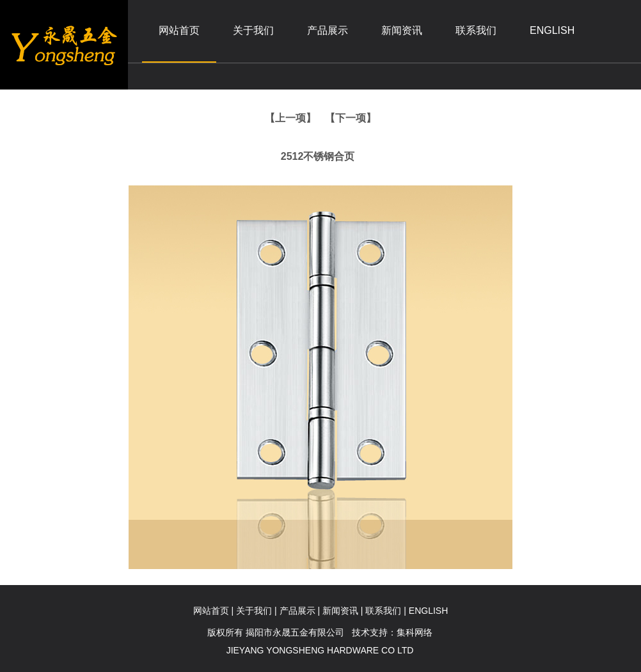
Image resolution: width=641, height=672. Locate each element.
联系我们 (476, 30)
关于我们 (253, 30)
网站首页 (179, 30)
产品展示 (328, 30)
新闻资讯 (402, 30)
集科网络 (415, 632)
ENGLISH (552, 30)
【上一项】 (290, 118)
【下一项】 (351, 118)
